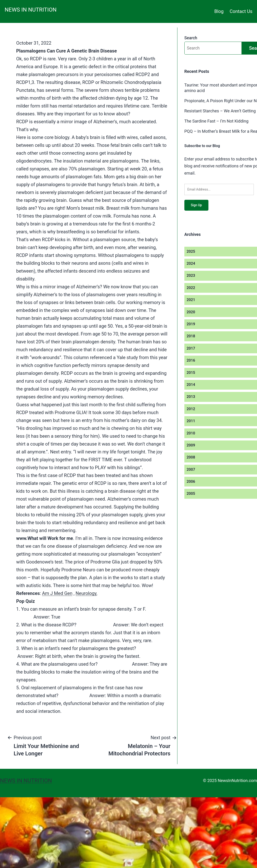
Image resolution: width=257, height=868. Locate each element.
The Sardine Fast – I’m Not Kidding (216, 121)
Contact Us (241, 11)
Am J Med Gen (57, 593)
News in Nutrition (31, 10)
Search (191, 38)
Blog (219, 11)
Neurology (86, 593)
